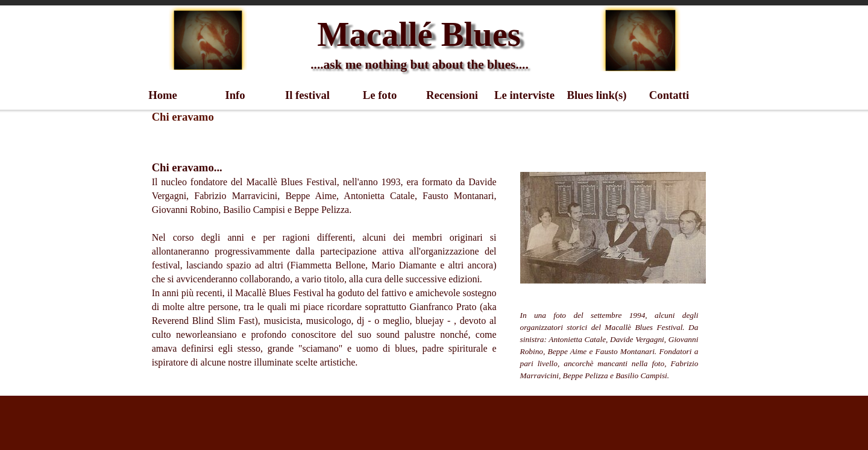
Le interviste (524, 95)
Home (163, 95)
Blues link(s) (596, 95)
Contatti (669, 95)
